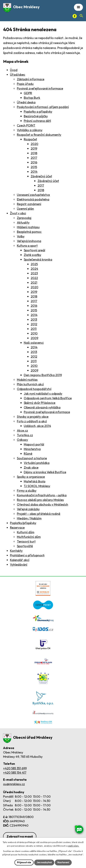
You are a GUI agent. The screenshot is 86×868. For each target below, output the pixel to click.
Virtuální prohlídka (37, 463)
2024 (34, 269)
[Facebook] (75, 16)
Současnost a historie (32, 458)
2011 (34, 329)
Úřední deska (26, 102)
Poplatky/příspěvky (23, 523)
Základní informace (31, 79)
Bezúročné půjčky (36, 116)
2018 (34, 153)
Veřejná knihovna (29, 241)
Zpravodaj (24, 218)
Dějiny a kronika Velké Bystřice (45, 472)
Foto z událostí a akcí (32, 421)
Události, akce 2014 (37, 426)
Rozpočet (30, 139)
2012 (34, 324)
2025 (34, 264)
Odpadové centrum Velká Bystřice (48, 398)
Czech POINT (26, 125)
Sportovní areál (34, 250)
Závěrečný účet (41, 176)
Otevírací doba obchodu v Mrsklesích (42, 504)
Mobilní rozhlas (27, 380)
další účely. (74, 846)
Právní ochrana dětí (37, 121)
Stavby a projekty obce (33, 417)
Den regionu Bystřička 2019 (43, 375)
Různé (28, 454)
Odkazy (22, 440)
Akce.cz (22, 430)
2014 (34, 172)
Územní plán (25, 209)
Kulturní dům (26, 532)
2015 (34, 167)
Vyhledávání (19, 565)
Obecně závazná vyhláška (42, 407)
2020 (34, 144)
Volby (21, 236)
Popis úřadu (25, 84)
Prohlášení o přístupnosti (27, 555)
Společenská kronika (38, 259)
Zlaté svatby (32, 255)
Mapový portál (34, 444)
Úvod (14, 70)
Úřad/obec (18, 75)
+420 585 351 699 (15, 768)
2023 (34, 273)
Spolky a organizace (31, 477)
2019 (34, 149)
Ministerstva (32, 449)
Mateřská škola (35, 481)
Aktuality (23, 222)
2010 (34, 333)
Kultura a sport (27, 246)
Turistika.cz (25, 435)
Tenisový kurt (26, 541)
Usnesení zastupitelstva (33, 195)
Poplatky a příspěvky (38, 112)
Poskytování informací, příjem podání (43, 107)
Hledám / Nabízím (29, 518)
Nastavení (63, 862)
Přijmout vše (24, 862)
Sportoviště (25, 546)
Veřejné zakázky (28, 509)
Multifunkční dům (29, 537)
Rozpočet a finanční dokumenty (39, 135)
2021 (34, 283)
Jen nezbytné (44, 862)
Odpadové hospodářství (34, 389)
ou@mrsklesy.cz (14, 784)
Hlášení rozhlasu (28, 227)
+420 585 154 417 (15, 773)
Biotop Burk (32, 98)
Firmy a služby (27, 491)
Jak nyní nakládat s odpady (43, 394)
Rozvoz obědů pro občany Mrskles (40, 500)
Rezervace (17, 528)
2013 (34, 320)
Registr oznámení (29, 204)
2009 (34, 338)
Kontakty (16, 551)
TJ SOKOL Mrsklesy (37, 486)
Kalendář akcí (20, 560)
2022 (34, 278)
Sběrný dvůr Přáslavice (40, 403)
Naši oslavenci (34, 343)
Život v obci (18, 213)
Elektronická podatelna (33, 199)
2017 (34, 158)
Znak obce (31, 467)
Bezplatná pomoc (29, 232)
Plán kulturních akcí (30, 384)
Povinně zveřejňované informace (40, 88)
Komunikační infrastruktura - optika (42, 495)
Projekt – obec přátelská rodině (39, 514)
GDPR (28, 93)
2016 (34, 162)
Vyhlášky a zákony (30, 130)
